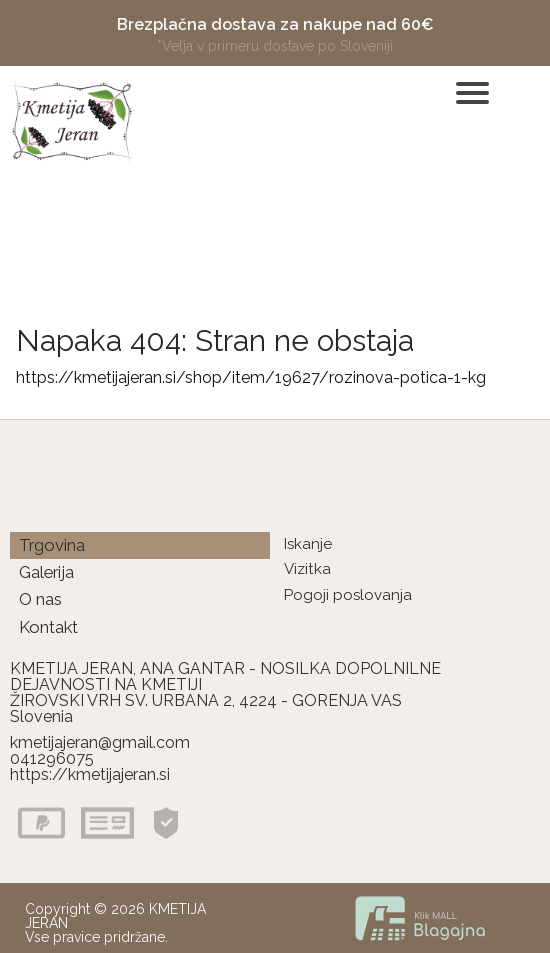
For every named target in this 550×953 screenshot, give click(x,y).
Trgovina (52, 545)
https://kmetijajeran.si (90, 774)
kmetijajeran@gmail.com (100, 742)
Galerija (46, 572)
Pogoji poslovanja (348, 595)
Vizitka (307, 569)
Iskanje (308, 544)
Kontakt (48, 627)
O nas (40, 599)
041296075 (52, 758)
